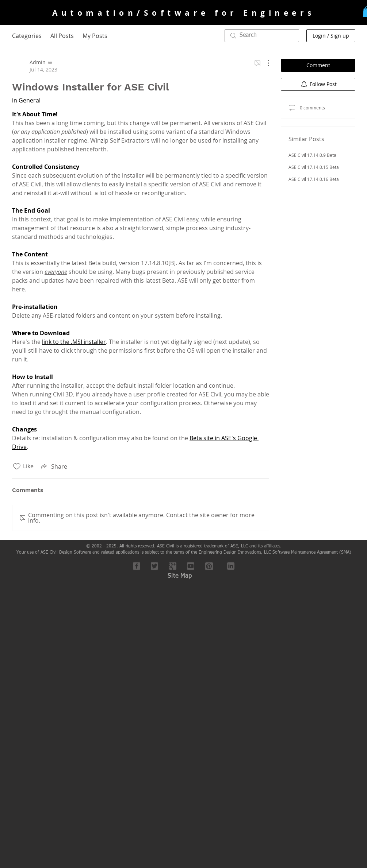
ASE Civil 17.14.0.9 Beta (312, 155)
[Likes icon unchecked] (17, 466)
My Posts (95, 36)
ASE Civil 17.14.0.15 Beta (314, 167)
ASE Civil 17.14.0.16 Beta (314, 179)
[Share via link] (53, 466)
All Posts (62, 36)
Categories (27, 36)
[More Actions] (265, 63)
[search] (262, 36)
